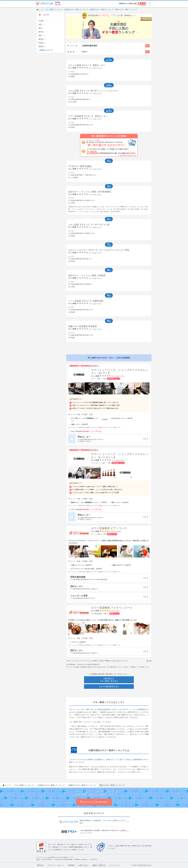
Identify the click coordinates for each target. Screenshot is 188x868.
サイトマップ (115, 865)
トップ (40, 9)
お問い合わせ (84, 865)
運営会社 (40, 865)
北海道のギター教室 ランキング (76, 9)
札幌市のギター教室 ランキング (102, 9)
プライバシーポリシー (56, 865)
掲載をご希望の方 (99, 865)
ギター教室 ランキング (54, 9)
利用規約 (71, 865)
